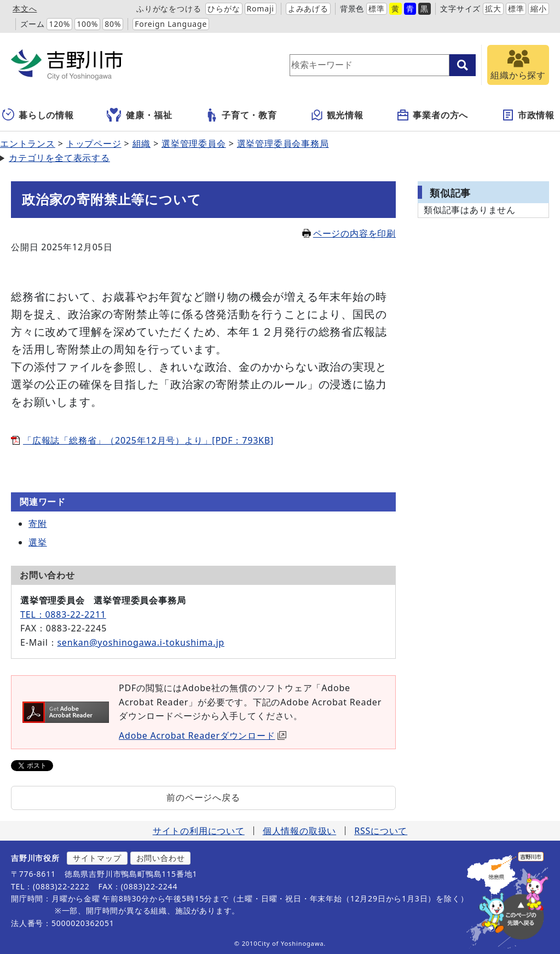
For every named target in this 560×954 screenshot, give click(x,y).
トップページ (94, 143)
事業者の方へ (432, 115)
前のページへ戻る (203, 797)
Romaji (261, 8)
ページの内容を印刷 (349, 233)
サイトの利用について (199, 831)
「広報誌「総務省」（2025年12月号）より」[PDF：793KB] (148, 440)
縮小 (539, 8)
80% (113, 24)
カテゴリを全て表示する (59, 158)
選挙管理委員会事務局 (283, 143)
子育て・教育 (241, 115)
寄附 (38, 524)
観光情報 (337, 115)
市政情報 (528, 115)
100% (87, 24)
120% (59, 24)
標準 (377, 8)
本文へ (25, 8)
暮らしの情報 (38, 115)
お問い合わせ (161, 858)
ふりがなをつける (169, 8)
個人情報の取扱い (299, 831)
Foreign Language (171, 24)
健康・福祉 (139, 115)
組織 (142, 143)
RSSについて (381, 831)
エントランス (28, 143)
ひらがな (224, 8)
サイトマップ (97, 858)
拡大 (493, 8)
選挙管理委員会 (194, 143)
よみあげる (308, 8)
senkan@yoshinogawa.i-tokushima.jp (141, 642)
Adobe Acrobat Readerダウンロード (203, 735)
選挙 (38, 542)
